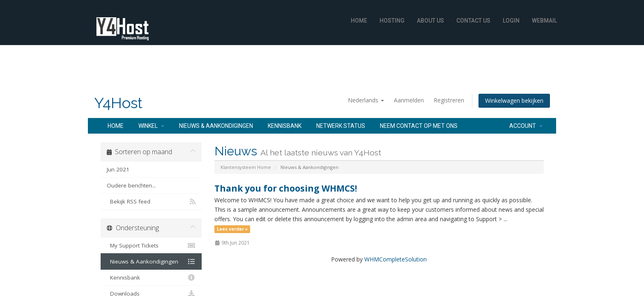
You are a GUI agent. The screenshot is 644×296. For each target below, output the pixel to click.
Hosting (392, 21)
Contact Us (473, 21)
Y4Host (118, 103)
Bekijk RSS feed (151, 201)
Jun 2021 (118, 169)
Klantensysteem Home (246, 167)
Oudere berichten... (131, 185)
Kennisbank (285, 126)
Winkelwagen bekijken (514, 101)
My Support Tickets (151, 245)
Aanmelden (409, 100)
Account (526, 126)
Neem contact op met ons (419, 126)
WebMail (544, 21)
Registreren (449, 100)
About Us (430, 21)
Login (511, 21)
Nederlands (366, 100)
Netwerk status (341, 126)
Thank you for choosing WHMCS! (286, 188)
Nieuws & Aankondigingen (216, 126)
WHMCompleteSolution (396, 259)
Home (359, 21)
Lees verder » (232, 229)
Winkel (151, 126)
